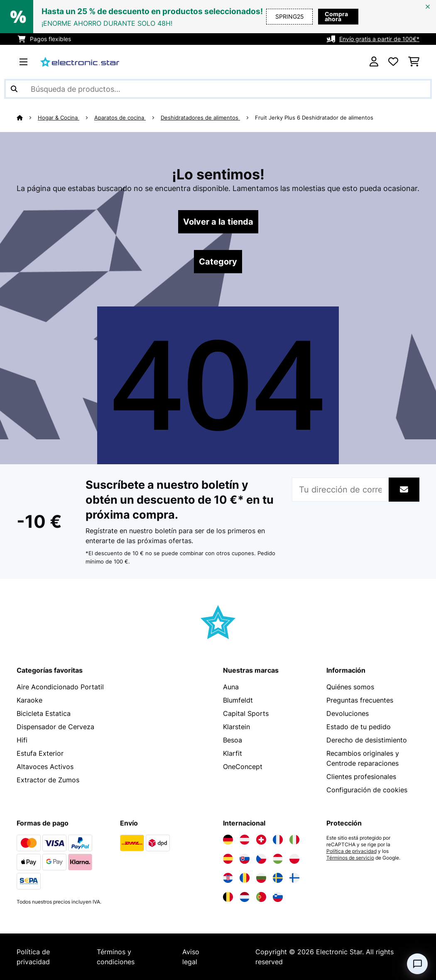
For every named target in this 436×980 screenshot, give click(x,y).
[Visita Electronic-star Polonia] (294, 859)
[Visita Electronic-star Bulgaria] (261, 878)
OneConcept (243, 767)
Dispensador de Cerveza (55, 727)
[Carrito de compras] (414, 62)
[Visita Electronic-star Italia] (294, 840)
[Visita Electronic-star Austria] (245, 840)
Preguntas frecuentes (360, 700)
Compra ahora (324, 16)
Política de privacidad (351, 851)
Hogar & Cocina (59, 118)
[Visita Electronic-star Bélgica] (228, 897)
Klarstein (236, 727)
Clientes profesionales (361, 777)
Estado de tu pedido (359, 727)
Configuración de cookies (367, 790)
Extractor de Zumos (48, 780)
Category (218, 262)
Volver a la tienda (218, 222)
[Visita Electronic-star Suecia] (278, 878)
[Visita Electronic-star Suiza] (261, 840)
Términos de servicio (350, 858)
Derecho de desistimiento (367, 740)
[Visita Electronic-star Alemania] (228, 840)
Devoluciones (348, 713)
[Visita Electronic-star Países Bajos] (245, 897)
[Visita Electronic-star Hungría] (278, 859)
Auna (231, 687)
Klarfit (233, 753)
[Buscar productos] (218, 89)
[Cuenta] (374, 62)
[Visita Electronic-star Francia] (278, 840)
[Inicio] (27, 118)
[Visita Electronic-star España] (228, 859)
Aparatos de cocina (120, 118)
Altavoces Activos (45, 767)
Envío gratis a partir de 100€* (379, 39)
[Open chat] (417, 964)
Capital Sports (246, 713)
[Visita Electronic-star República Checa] (261, 859)
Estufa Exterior (40, 753)
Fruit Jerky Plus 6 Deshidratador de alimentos (314, 118)
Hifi (22, 740)
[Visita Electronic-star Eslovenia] (278, 897)
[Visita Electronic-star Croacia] (228, 878)
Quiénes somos (350, 687)
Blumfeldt (238, 700)
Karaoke (29, 700)
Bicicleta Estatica (44, 713)
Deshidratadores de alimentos (200, 118)
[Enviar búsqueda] (14, 89)
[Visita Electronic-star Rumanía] (245, 878)
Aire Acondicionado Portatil (60, 687)
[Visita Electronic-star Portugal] (261, 897)
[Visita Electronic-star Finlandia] (294, 878)
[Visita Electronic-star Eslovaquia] (245, 859)
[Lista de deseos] (393, 62)
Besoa (233, 740)
